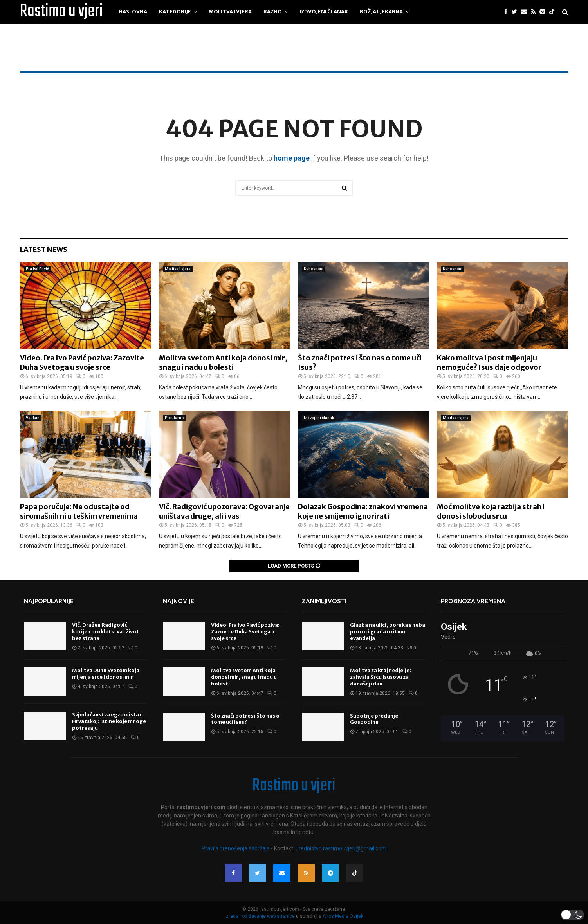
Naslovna (133, 12)
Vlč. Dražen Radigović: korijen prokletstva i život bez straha (106, 632)
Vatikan (33, 418)
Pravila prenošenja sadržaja (236, 848)
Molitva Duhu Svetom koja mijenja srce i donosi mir (106, 674)
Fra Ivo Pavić (37, 269)
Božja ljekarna (381, 12)
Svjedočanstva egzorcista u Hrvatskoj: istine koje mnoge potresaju (109, 721)
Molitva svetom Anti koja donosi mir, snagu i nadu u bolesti (223, 362)
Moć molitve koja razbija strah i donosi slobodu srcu (491, 511)
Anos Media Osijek (343, 916)
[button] (572, 915)
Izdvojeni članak (324, 12)
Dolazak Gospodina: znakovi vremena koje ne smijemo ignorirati (363, 511)
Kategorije (175, 12)
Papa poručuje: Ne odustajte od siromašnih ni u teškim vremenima (79, 511)
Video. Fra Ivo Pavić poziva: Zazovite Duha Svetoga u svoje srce (82, 362)
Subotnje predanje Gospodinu (374, 719)
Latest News (44, 249)
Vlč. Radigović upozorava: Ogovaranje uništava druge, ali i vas (224, 511)
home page (292, 158)
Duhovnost (314, 269)
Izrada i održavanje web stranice (260, 916)
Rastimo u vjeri (61, 12)
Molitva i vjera (230, 12)
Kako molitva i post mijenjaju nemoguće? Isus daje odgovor (489, 362)
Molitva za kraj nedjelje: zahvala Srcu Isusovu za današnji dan (381, 677)
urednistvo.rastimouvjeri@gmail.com (341, 848)
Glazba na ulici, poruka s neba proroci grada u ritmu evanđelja (388, 632)
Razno (273, 12)
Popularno (174, 418)
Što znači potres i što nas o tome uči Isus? (245, 719)
